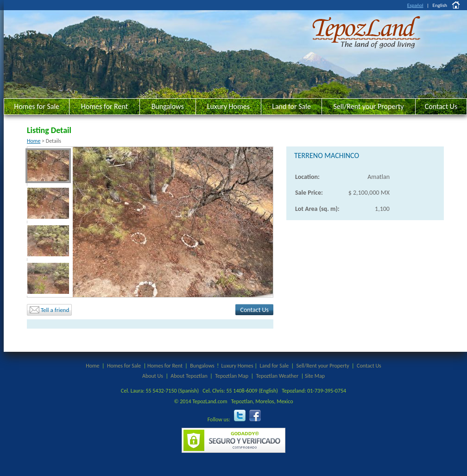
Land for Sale (291, 106)
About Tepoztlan (189, 376)
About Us (153, 376)
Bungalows (168, 106)
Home (34, 141)
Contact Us (441, 106)
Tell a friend (49, 310)
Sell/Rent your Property (368, 106)
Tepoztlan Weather (277, 376)
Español (415, 5)
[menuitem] (48, 166)
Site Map (315, 376)
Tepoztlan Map (232, 376)
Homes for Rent (104, 106)
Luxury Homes (228, 106)
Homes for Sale (37, 106)
